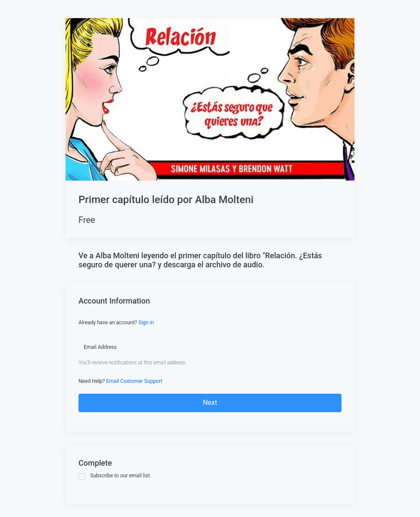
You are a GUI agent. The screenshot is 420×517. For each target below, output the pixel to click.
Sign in (146, 323)
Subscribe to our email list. (115, 476)
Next (210, 403)
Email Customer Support (134, 381)
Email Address (100, 347)
